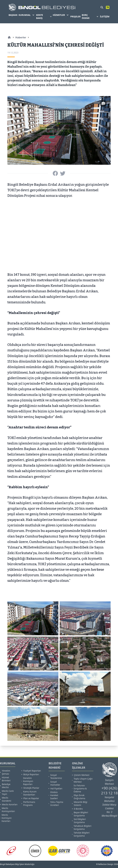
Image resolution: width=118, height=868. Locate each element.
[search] (102, 7)
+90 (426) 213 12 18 (109, 790)
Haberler (21, 37)
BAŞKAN (13, 15)
